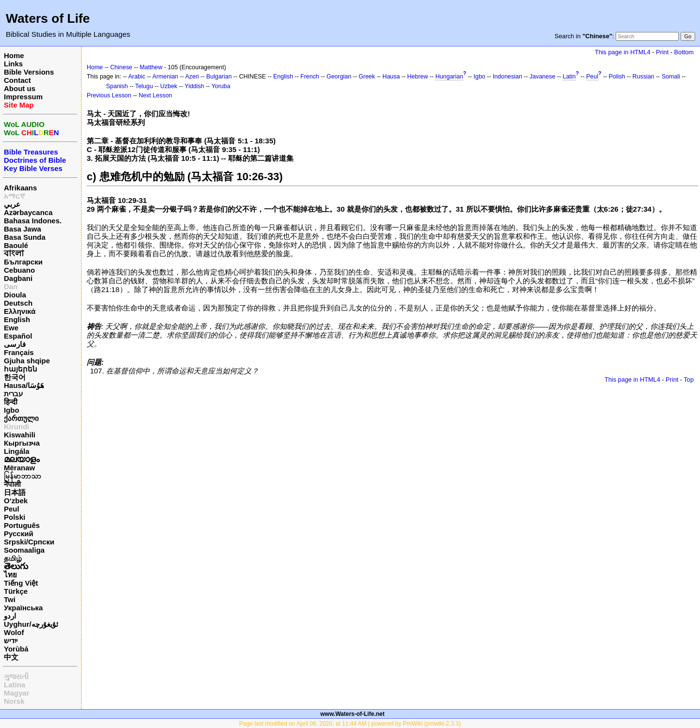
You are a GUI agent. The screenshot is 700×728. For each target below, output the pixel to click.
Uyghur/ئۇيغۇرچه (31, 624)
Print (662, 52)
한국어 (15, 377)
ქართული (21, 418)
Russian (644, 77)
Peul (12, 509)
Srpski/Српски (29, 542)
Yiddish (194, 86)
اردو (10, 616)
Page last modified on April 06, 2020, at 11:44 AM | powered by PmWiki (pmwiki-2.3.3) (350, 724)
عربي (12, 204)
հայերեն (21, 369)
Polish (617, 77)
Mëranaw (19, 468)
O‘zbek (16, 501)
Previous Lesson (109, 95)
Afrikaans (20, 188)
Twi (10, 599)
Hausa (391, 77)
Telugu (144, 86)
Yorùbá (16, 649)
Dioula (15, 295)
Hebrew (418, 77)
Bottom (684, 52)
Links (13, 64)
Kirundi (17, 426)
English (17, 319)
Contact (17, 80)
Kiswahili (20, 435)
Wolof (14, 632)
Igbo (12, 410)
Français (19, 352)
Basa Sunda (25, 237)
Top (689, 379)
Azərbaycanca (28, 212)
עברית (13, 394)
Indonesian (507, 77)
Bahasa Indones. (33, 221)
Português (22, 525)
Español (18, 336)
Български (23, 262)
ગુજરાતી (16, 676)
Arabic (137, 77)
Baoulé (16, 245)
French (310, 77)
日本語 (15, 492)
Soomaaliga (24, 550)
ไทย (10, 575)
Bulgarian (219, 77)
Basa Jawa (23, 229)
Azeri (192, 77)
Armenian (165, 77)
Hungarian (449, 77)
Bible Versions (29, 72)
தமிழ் (13, 558)
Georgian (339, 77)
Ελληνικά (20, 311)
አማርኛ (15, 196)
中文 (11, 657)
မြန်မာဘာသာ (23, 476)
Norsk (14, 701)
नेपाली (12, 484)
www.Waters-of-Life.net (352, 714)
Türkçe (16, 591)
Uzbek (169, 86)
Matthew (151, 67)
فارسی (15, 344)
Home (14, 55)
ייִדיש (11, 641)
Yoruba (221, 86)
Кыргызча (22, 443)
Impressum (23, 97)
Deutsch (18, 303)
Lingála (17, 451)
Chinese (121, 67)
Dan (11, 287)
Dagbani (18, 278)
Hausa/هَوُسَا (24, 385)
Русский (19, 534)
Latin (569, 77)
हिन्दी (11, 402)
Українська (23, 608)
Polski (15, 517)
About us (20, 88)
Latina (15, 685)
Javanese (542, 77)
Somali (671, 77)
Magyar (17, 693)
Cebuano (19, 270)
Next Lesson (155, 95)
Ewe (11, 328)
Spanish (117, 86)
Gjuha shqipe (27, 361)
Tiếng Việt (21, 583)
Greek (367, 77)
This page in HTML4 (623, 52)
